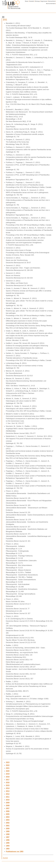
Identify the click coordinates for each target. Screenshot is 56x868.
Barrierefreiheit (51, 4)
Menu (5, 17)
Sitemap (37, 1)
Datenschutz (52, 1)
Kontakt (32, 1)
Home (27, 1)
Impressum (44, 1)
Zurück (5, 858)
